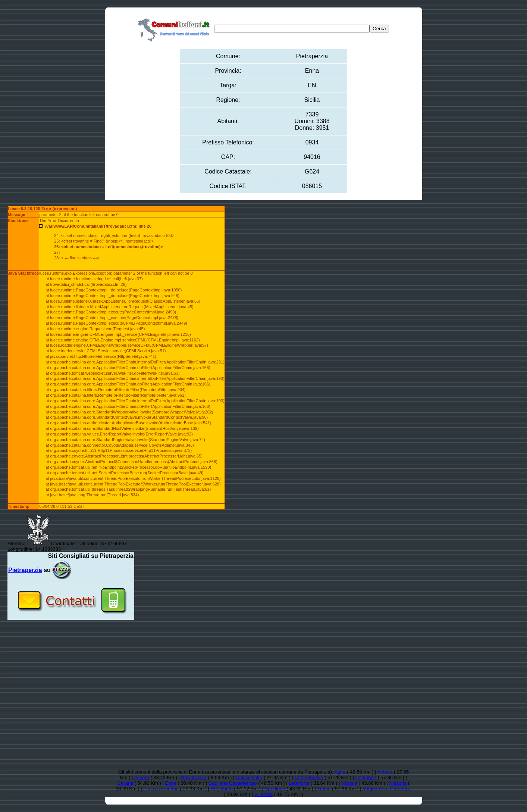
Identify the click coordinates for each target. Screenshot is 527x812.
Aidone (385, 772)
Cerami (125, 783)
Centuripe (366, 777)
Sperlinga (275, 789)
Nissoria (398, 783)
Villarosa (264, 794)
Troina (324, 789)
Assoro (141, 777)
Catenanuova (309, 777)
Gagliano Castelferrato (232, 783)
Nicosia (349, 783)
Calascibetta (249, 777)
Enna (170, 783)
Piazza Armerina (161, 789)
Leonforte (299, 783)
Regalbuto (222, 789)
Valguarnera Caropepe (387, 789)
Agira (340, 772)
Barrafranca (194, 777)
